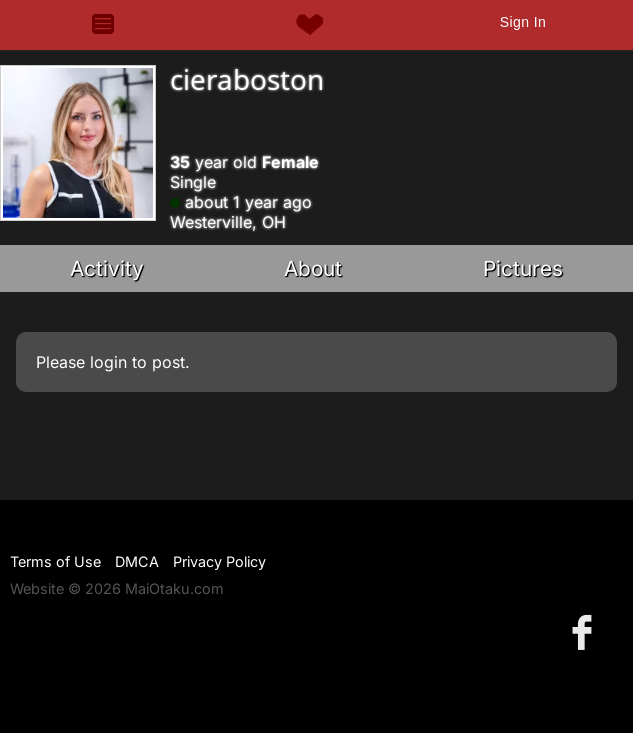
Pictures (523, 268)
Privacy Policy (219, 561)
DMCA (137, 561)
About (313, 268)
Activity (107, 268)
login (108, 362)
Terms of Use (55, 561)
